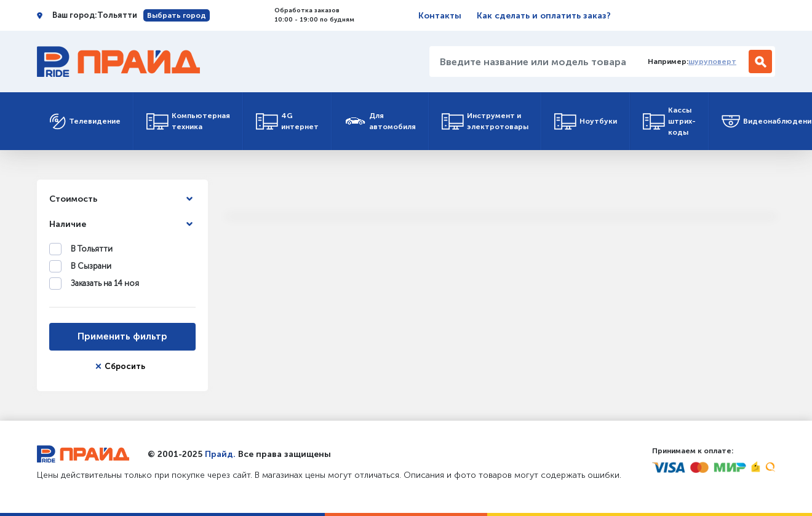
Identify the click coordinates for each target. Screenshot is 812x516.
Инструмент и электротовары (485, 121)
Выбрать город (177, 15)
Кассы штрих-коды (669, 121)
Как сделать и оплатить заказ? (544, 16)
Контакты (440, 16)
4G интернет (287, 121)
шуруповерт (712, 62)
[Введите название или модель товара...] (534, 62)
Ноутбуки (586, 121)
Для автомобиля (380, 121)
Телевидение (85, 121)
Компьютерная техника (188, 121)
